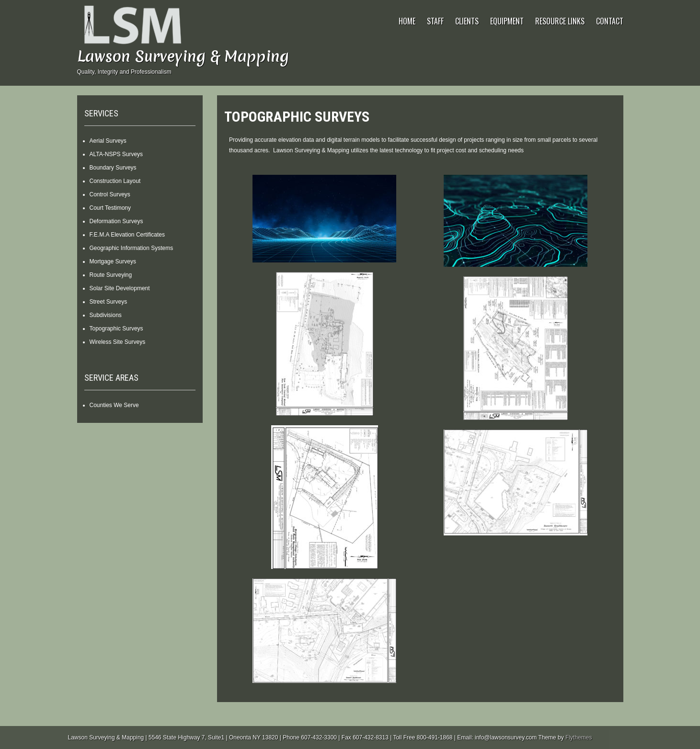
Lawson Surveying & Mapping (183, 56)
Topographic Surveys (116, 329)
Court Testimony (110, 208)
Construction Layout (115, 181)
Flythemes (579, 738)
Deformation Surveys (116, 221)
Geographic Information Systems (132, 248)
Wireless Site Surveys (118, 342)
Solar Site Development (120, 288)
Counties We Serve (114, 405)
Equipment (507, 21)
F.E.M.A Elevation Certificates (127, 235)
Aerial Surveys (108, 141)
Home (407, 21)
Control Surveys (110, 194)
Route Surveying (111, 275)
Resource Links (560, 21)
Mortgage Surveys (113, 261)
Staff (435, 21)
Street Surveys (109, 302)
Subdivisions (106, 315)
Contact (610, 21)
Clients (467, 21)
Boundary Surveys (113, 168)
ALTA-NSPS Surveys (116, 154)
